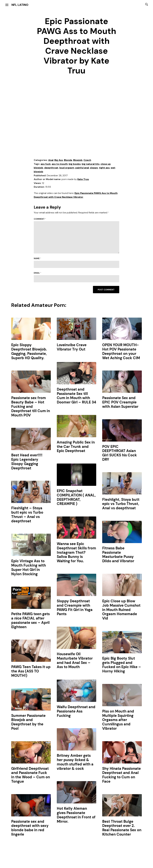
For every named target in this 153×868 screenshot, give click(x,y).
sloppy (94, 168)
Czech (87, 160)
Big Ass (59, 160)
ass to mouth (60, 164)
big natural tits (91, 164)
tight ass (104, 168)
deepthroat (51, 168)
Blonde (68, 160)
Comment (40, 219)
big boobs (75, 164)
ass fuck (46, 164)
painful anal (82, 168)
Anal (51, 160)
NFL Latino (20, 5)
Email (38, 273)
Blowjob (78, 160)
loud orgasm (67, 168)
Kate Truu (83, 179)
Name (37, 258)
